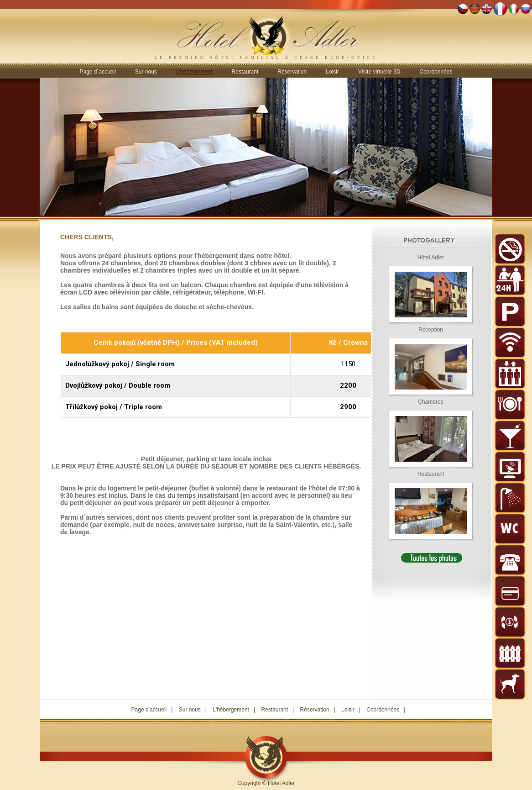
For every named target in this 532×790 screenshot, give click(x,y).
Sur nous (146, 72)
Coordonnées (436, 72)
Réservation (292, 72)
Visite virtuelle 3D (379, 72)
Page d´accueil (97, 72)
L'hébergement (231, 710)
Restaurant (245, 72)
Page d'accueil (149, 710)
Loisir (332, 72)
